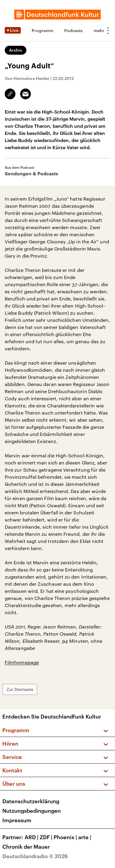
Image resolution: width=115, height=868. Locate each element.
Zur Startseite (20, 689)
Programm (43, 30)
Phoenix (66, 837)
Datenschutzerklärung (31, 801)
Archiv (16, 50)
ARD (32, 837)
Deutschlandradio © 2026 (35, 856)
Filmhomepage (22, 662)
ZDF (47, 837)
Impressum (17, 820)
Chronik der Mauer (26, 847)
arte (85, 837)
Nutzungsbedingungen (32, 811)
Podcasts (74, 30)
